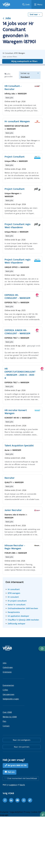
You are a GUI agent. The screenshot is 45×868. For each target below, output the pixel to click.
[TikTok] (30, 800)
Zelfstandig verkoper (17, 624)
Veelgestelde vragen (11, 699)
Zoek (27, 4)
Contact (6, 726)
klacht (22, 785)
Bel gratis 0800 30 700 (17, 765)
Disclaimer (5, 812)
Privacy (27, 812)
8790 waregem (14, 593)
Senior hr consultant (17, 605)
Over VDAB (7, 712)
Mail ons (11, 772)
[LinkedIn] (11, 800)
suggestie (13, 785)
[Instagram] (24, 800)
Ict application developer (18, 616)
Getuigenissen (9, 694)
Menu (40, 4)
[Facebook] (5, 800)
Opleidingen (8, 667)
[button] (42, 649)
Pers (4, 721)
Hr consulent (13, 597)
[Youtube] (17, 800)
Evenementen (8, 685)
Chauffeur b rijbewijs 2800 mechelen (23, 620)
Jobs (7, 18)
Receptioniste (14, 612)
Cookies (34, 812)
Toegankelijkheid (17, 812)
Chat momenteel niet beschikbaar (22, 778)
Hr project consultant (17, 601)
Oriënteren (7, 672)
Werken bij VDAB (10, 717)
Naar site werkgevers (22, 740)
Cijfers (5, 690)
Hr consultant (14, 589)
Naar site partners (22, 747)
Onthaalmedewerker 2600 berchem (23, 608)
